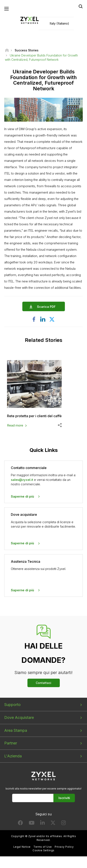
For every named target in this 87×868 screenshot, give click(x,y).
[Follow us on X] (53, 824)
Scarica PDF (47, 307)
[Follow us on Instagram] (63, 824)
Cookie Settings (43, 850)
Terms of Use (43, 847)
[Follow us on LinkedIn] (42, 824)
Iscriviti (64, 798)
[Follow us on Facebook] (20, 824)
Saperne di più (22, 496)
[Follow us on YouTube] (32, 824)
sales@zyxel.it (22, 480)
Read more (15, 425)
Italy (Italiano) (59, 23)
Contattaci (43, 683)
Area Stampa (16, 730)
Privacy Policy (64, 847)
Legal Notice (22, 847)
